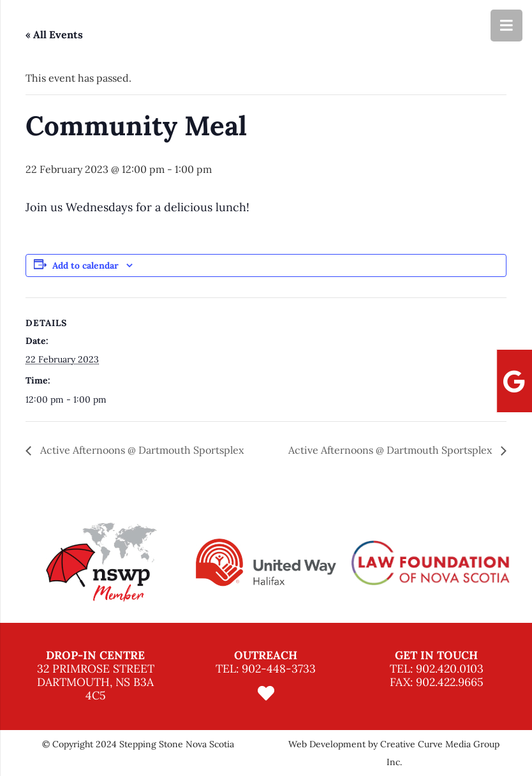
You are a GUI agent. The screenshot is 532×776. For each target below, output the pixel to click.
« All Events (54, 34)
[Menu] (506, 26)
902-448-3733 (279, 668)
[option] (101, 563)
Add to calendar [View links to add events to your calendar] (85, 265)
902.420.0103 (450, 668)
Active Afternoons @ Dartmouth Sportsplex (141, 450)
